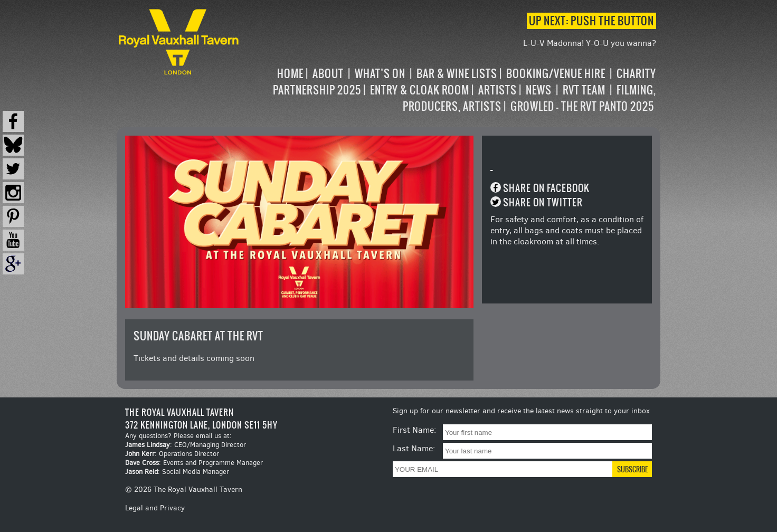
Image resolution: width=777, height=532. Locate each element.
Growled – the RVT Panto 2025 (582, 106)
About (328, 74)
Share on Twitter (543, 202)
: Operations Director (172, 454)
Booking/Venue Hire (556, 74)
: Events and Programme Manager (194, 463)
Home (290, 74)
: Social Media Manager (177, 472)
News (539, 90)
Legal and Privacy (155, 508)
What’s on (380, 74)
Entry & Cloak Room (420, 90)
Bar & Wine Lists (457, 74)
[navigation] (449, 90)
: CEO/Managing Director (186, 445)
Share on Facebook (546, 188)
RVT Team (584, 90)
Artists (498, 90)
